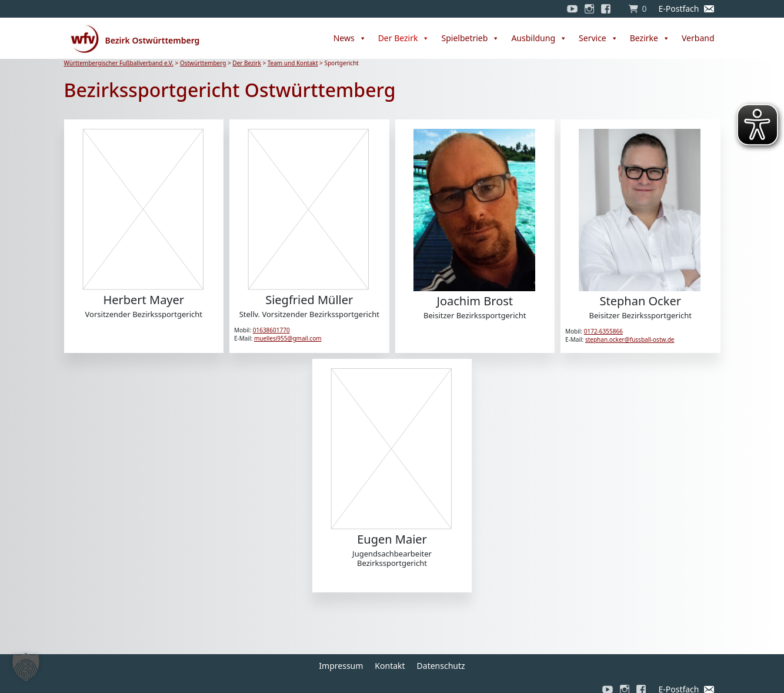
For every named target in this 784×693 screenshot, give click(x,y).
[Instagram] (589, 9)
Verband (698, 38)
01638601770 (271, 330)
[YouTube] (572, 9)
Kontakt (390, 666)
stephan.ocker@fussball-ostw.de (630, 339)
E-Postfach (678, 9)
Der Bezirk (404, 38)
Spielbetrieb (470, 38)
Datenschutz (441, 666)
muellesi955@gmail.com (288, 338)
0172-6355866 (603, 331)
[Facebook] (609, 9)
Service (598, 38)
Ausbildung (539, 38)
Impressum (341, 666)
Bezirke (650, 38)
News (350, 38)
